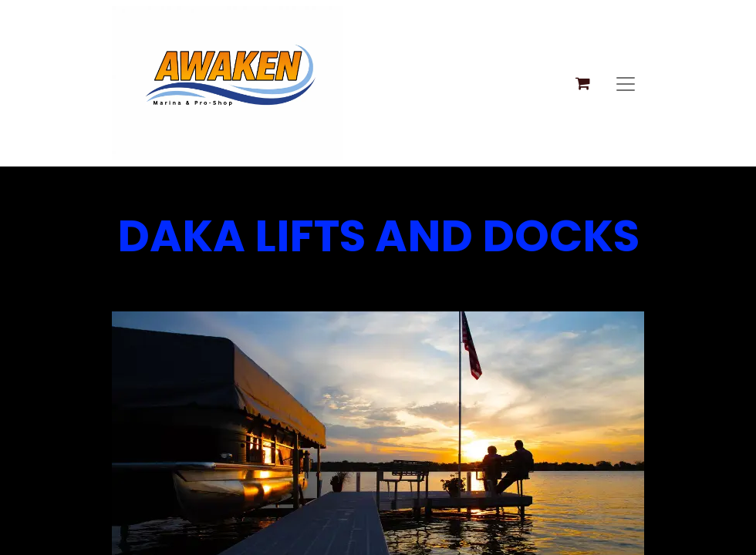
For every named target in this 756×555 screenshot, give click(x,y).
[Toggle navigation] (626, 83)
